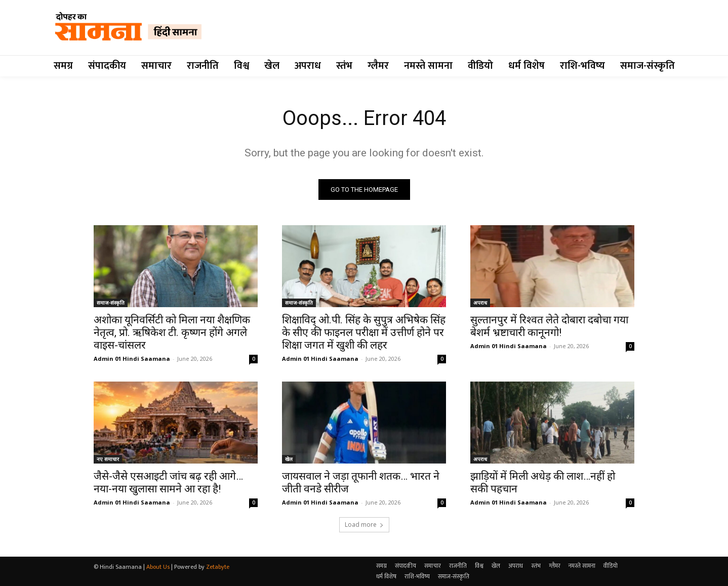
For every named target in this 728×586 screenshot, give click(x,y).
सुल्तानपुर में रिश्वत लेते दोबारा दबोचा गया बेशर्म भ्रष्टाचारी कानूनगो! (549, 326)
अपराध (480, 303)
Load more (364, 525)
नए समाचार (108, 459)
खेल (289, 459)
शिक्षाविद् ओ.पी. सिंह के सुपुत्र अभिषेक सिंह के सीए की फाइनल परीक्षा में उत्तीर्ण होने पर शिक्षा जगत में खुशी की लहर (364, 332)
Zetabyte (218, 567)
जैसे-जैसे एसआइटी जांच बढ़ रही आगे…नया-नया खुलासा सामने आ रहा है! (168, 483)
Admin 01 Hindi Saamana (132, 359)
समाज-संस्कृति (111, 303)
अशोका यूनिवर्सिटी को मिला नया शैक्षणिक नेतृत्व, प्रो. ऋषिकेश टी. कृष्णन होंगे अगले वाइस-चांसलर (172, 332)
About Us (158, 567)
